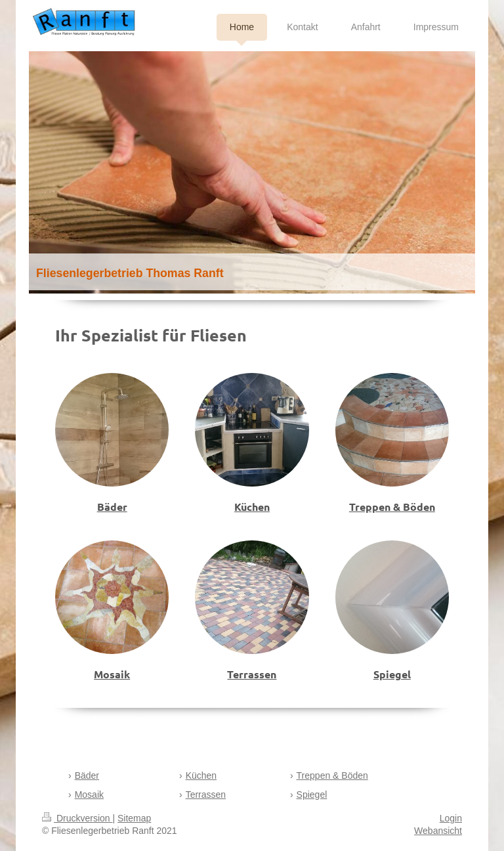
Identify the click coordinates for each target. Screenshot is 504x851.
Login (451, 818)
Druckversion (77, 818)
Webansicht (438, 831)
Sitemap (134, 818)
